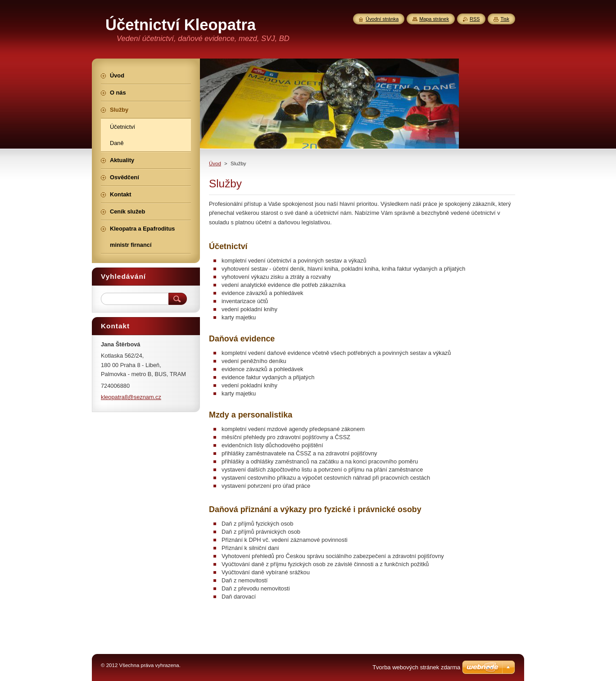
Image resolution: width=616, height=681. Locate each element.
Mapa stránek (434, 19)
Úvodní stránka (382, 19)
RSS (475, 19)
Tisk (505, 19)
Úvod (215, 163)
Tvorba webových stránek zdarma (416, 667)
